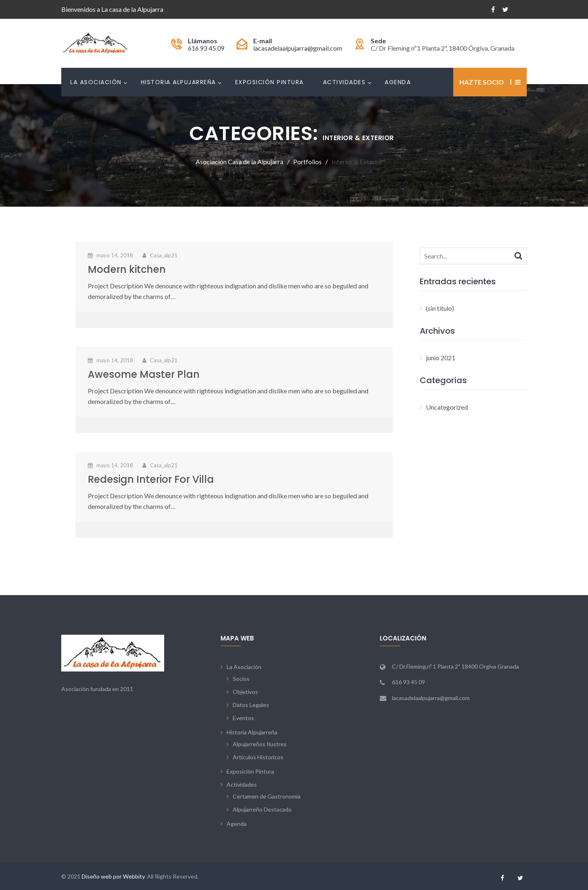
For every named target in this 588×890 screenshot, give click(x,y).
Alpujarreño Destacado (262, 809)
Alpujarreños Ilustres (260, 744)
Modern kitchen (127, 269)
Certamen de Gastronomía (267, 796)
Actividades (344, 82)
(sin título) (440, 308)
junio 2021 (441, 358)
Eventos (243, 718)
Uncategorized (447, 407)
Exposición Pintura (269, 82)
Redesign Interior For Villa (151, 479)
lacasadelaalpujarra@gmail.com (298, 48)
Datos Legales (251, 705)
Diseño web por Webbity (113, 876)
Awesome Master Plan (144, 374)
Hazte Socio (482, 82)
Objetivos (245, 692)
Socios (241, 679)
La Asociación (96, 82)
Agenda (398, 82)
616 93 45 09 (206, 48)
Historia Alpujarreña (178, 82)
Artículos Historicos (258, 757)
